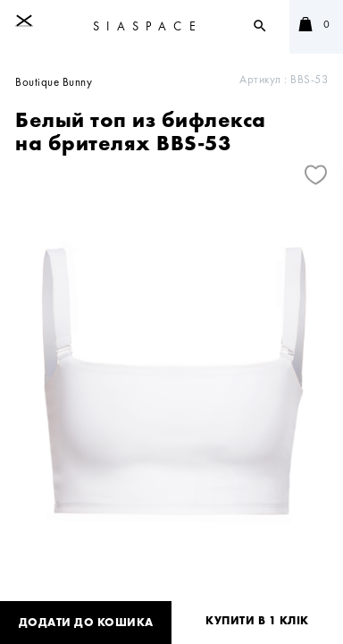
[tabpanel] (171, 397)
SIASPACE (148, 26)
